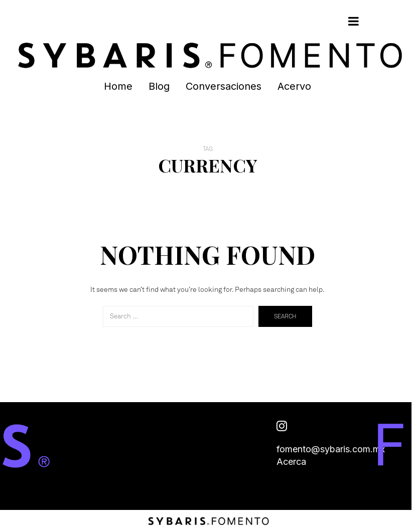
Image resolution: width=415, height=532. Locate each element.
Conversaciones (224, 86)
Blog (159, 86)
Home (118, 86)
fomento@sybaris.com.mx (331, 449)
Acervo (294, 86)
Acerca (291, 462)
